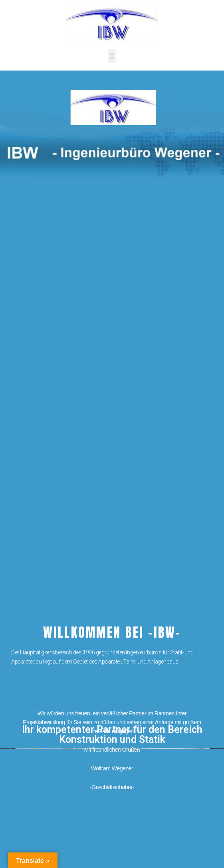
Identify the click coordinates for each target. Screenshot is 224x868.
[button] (112, 56)
